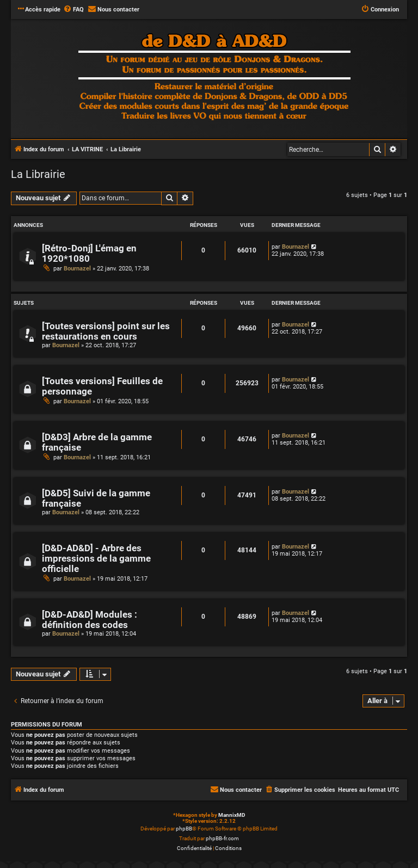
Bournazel (77, 269)
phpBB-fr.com (222, 838)
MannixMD (232, 815)
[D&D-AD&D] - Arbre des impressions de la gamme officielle (96, 559)
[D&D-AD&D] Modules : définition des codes (90, 620)
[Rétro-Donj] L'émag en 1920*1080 (89, 254)
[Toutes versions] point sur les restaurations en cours (106, 331)
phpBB (184, 829)
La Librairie (38, 174)
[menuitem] (73, 10)
